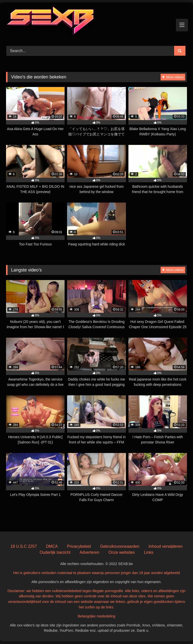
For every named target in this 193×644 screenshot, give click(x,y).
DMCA (52, 546)
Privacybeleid (79, 546)
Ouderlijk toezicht (55, 552)
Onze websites (122, 552)
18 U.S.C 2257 (24, 546)
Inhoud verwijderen (165, 546)
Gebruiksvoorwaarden (120, 546)
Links (149, 552)
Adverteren (89, 552)
